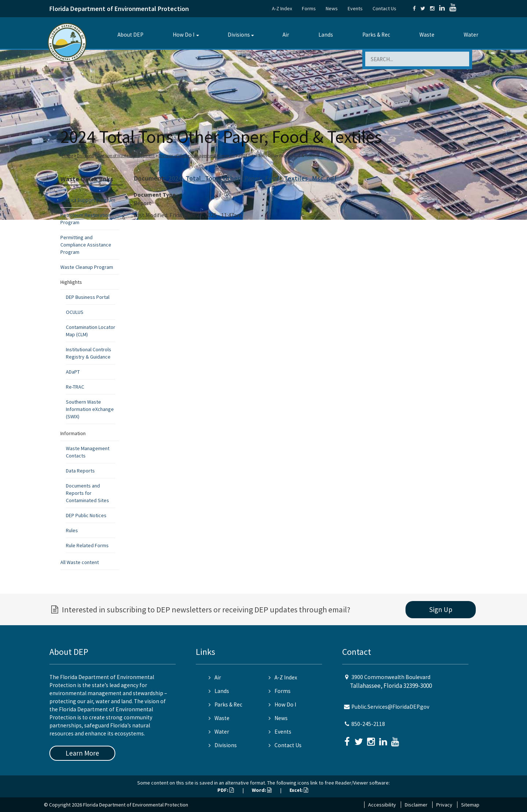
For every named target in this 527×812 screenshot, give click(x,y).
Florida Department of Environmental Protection (119, 9)
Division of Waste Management (126, 155)
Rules (72, 530)
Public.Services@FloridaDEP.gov (390, 707)
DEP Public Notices (86, 515)
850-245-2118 (368, 724)
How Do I (184, 35)
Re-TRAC (75, 387)
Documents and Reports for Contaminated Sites (87, 493)
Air (286, 35)
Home (68, 155)
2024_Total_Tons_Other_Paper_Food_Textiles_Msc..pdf (253, 178)
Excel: (299, 790)
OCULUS (75, 312)
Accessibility (382, 805)
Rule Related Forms (87, 545)
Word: (262, 790)
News (332, 8)
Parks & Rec (376, 35)
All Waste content (80, 562)
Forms (309, 8)
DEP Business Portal (88, 297)
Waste (427, 35)
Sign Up (441, 609)
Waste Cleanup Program (87, 267)
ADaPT (73, 372)
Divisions (239, 35)
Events (355, 8)
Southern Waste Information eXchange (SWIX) (90, 409)
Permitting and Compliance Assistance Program (86, 245)
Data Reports (80, 471)
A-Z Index (282, 8)
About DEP (130, 35)
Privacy (444, 805)
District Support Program (88, 200)
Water (471, 35)
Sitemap (470, 805)
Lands (326, 35)
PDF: (226, 790)
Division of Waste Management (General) (197, 155)
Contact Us (384, 8)
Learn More (82, 753)
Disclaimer (416, 805)
